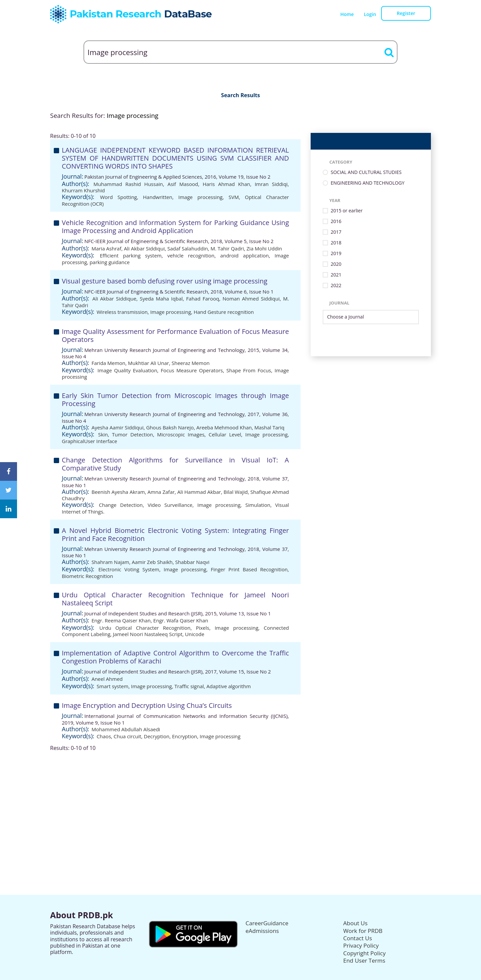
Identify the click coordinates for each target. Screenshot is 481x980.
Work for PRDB (363, 931)
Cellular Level (225, 434)
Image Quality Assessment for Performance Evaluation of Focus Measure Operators (175, 335)
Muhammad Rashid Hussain (128, 184)
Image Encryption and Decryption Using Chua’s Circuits (147, 705)
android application (244, 255)
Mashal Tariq (270, 427)
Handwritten (158, 197)
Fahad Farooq (203, 299)
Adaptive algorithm (229, 686)
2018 (336, 243)
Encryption (185, 736)
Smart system (112, 686)
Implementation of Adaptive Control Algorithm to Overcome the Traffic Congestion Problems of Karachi (175, 657)
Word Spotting (118, 197)
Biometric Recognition (88, 576)
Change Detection (121, 505)
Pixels (202, 628)
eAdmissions (262, 931)
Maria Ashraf (106, 248)
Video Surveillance (170, 505)
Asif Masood (183, 184)
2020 (336, 264)
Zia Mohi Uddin (264, 248)
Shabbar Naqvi (193, 562)
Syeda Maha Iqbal (162, 299)
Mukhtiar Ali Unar (148, 363)
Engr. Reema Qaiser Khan (121, 620)
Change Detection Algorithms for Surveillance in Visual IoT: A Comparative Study (175, 464)
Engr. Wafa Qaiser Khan (181, 620)
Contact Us (358, 938)
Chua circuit (127, 736)
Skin (103, 434)
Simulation (258, 505)
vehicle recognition (191, 255)
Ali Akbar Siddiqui (144, 248)
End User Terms (364, 960)
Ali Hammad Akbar (199, 492)
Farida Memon (108, 363)
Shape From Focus (249, 370)
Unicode (195, 634)
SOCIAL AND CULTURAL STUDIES (366, 172)
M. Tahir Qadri (227, 248)
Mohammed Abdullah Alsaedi (126, 729)
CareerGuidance (267, 923)
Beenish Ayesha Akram (118, 492)
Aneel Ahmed (107, 679)
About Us (356, 923)
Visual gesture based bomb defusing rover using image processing (165, 281)
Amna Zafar (161, 492)
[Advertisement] (240, 798)
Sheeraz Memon (191, 363)
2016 (336, 222)
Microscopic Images (181, 434)
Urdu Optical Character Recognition (145, 628)
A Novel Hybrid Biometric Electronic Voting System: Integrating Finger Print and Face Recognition (175, 534)
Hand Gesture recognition (224, 312)
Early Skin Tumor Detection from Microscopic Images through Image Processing (175, 400)
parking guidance (110, 262)
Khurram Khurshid (83, 190)
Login (370, 14)
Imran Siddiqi (271, 184)
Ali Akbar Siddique (114, 299)
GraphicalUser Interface (90, 441)
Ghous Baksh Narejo (170, 427)
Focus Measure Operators (192, 370)
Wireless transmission (122, 312)
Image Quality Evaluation (127, 370)
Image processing (201, 197)
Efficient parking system (131, 255)
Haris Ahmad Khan (226, 184)
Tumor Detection (132, 434)
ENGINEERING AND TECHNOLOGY (368, 183)
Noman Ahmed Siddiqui (251, 299)
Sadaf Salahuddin (188, 248)
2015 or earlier (347, 211)
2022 (336, 286)
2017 (336, 232)
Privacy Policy (361, 945)
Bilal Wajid (235, 492)
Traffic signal (189, 686)
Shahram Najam (110, 562)
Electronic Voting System (129, 569)
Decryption (157, 736)
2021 (336, 275)
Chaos (104, 736)
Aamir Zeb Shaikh (152, 562)
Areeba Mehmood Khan (224, 427)
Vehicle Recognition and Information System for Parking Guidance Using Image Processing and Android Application (175, 227)
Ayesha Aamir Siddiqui (118, 427)
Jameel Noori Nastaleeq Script (148, 634)
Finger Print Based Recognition (249, 569)
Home (347, 14)
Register (406, 13)
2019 (336, 254)
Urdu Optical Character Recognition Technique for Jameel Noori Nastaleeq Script (175, 599)
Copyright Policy (365, 953)
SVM (234, 197)
